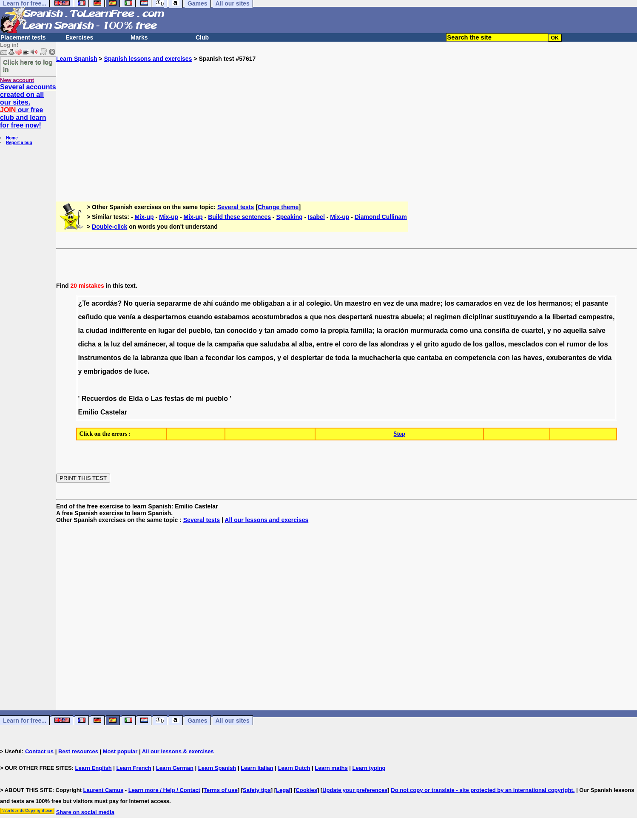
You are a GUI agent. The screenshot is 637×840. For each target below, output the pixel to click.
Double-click (109, 227)
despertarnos (164, 317)
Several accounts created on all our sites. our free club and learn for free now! (28, 106)
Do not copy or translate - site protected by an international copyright (482, 790)
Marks (139, 37)
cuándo (227, 303)
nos (330, 317)
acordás (104, 303)
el (578, 303)
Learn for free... (25, 721)
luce (141, 371)
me (246, 303)
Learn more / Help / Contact (164, 790)
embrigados (103, 371)
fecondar (220, 358)
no (557, 331)
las (373, 344)
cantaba (429, 358)
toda (342, 358)
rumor (577, 344)
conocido (242, 331)
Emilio (88, 412)
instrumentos (99, 358)
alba (306, 344)
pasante (595, 303)
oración (396, 331)
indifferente (128, 331)
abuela (412, 317)
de (197, 303)
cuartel (532, 331)
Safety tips (257, 790)
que (110, 317)
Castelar (114, 412)
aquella (575, 331)
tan (219, 331)
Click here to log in (28, 65)
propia (338, 331)
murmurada (429, 331)
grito (431, 344)
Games (198, 721)
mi (200, 399)
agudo (451, 344)
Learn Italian (257, 768)
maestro (358, 303)
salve (597, 331)
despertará (355, 317)
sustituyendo (516, 317)
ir (294, 303)
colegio (318, 303)
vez (389, 303)
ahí (208, 303)
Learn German (175, 768)
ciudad (97, 331)
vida (605, 358)
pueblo (199, 331)
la (547, 317)
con (551, 344)
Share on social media (85, 812)
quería (145, 303)
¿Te (84, 303)
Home (12, 138)
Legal (283, 790)
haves (533, 358)
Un (338, 303)
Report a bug (19, 143)
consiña (497, 331)
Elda (136, 399)
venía (127, 317)
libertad (565, 317)
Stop (400, 434)
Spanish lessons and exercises (148, 59)
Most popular (120, 751)
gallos (495, 344)
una (412, 303)
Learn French (134, 768)
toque (186, 344)
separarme (174, 303)
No (128, 303)
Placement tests (23, 37)
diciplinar (478, 317)
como (309, 331)
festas (174, 399)
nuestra (387, 317)
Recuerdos (99, 399)
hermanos (555, 303)
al (302, 303)
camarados (474, 303)
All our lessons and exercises (266, 520)
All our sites (233, 721)
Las (156, 399)
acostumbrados (277, 317)
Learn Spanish (77, 59)
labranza (154, 358)
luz (116, 344)
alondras (394, 344)
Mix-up (144, 217)
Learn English (94, 768)
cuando (200, 317)
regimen (447, 317)
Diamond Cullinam (381, 217)
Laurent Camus (104, 790)
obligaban (269, 303)
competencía (475, 358)
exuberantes (566, 358)
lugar (166, 331)
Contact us (39, 751)
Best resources (78, 751)
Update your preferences (355, 790)
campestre (596, 317)
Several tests (236, 207)
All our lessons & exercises (178, 751)
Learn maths (331, 768)
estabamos (232, 317)
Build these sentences (239, 217)
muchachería (380, 358)
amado (287, 331)
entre (325, 344)
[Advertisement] (347, 122)
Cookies (306, 790)
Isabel (316, 217)
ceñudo (90, 317)
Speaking (289, 217)
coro (350, 344)
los (449, 303)
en (377, 303)
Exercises (79, 37)
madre (430, 303)
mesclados (526, 344)
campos (261, 358)
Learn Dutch (294, 768)
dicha (87, 344)
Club (202, 37)
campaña (229, 344)
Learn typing (369, 768)
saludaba (274, 344)
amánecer (150, 344)
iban (191, 358)
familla (362, 331)
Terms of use (221, 790)
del (182, 331)
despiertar (307, 358)
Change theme (278, 207)
